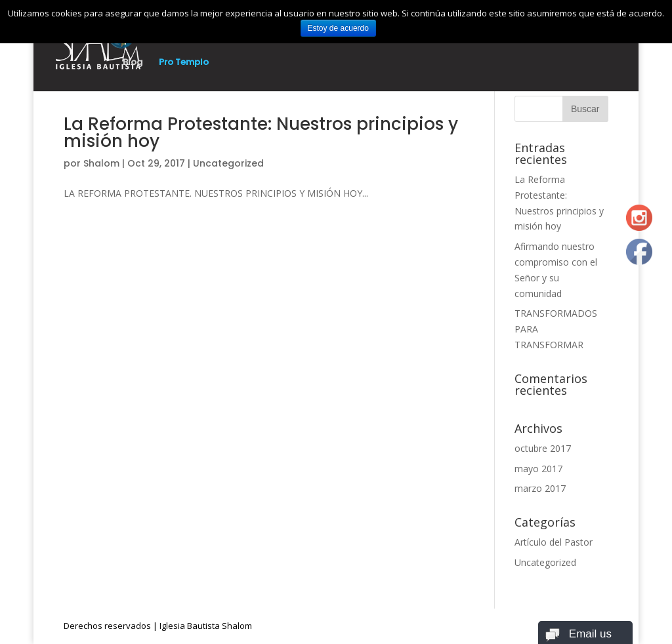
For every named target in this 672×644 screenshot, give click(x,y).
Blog (133, 63)
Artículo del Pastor (554, 542)
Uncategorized (228, 163)
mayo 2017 (538, 469)
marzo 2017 (540, 488)
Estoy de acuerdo (338, 28)
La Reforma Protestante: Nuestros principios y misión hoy (261, 132)
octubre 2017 (543, 448)
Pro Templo (184, 63)
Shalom (101, 163)
